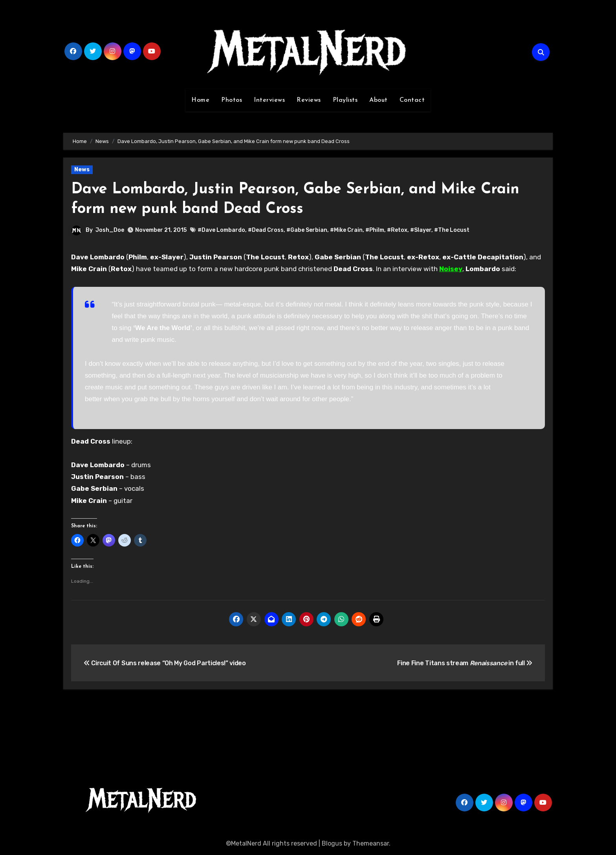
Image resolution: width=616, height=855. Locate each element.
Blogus (332, 843)
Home (200, 100)
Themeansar (371, 843)
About (379, 100)
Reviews (309, 100)
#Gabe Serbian (307, 230)
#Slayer (421, 230)
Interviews (269, 100)
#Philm (375, 230)
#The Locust (452, 230)
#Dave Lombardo (221, 230)
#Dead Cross (266, 230)
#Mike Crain (346, 230)
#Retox (397, 230)
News (82, 170)
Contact (412, 100)
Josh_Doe (110, 230)
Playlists (345, 100)
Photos (232, 100)
